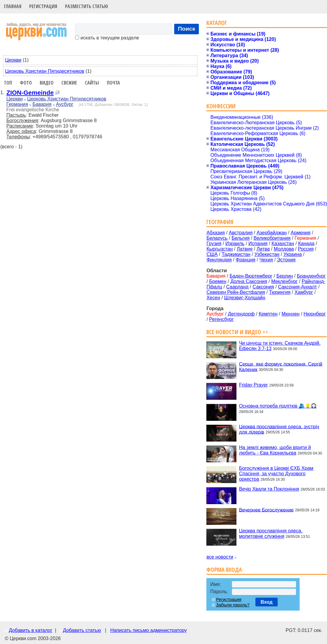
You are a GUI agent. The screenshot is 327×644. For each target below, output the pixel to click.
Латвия (245, 249)
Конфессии (221, 106)
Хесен (213, 298)
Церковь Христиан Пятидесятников (45, 71)
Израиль (235, 243)
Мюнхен (291, 314)
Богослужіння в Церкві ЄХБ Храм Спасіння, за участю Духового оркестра (276, 474)
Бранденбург (311, 276)
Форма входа (224, 570)
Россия (306, 249)
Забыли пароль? (233, 605)
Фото (26, 83)
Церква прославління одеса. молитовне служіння (271, 533)
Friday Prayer (253, 385)
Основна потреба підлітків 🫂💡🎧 (278, 406)
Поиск (187, 29)
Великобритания (272, 238)
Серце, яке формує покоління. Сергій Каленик (281, 367)
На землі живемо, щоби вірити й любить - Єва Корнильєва (275, 450)
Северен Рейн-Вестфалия (236, 292)
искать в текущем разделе (107, 38)
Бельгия (241, 238)
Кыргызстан (219, 249)
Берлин (285, 276)
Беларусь (217, 238)
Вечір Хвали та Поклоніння (269, 489)
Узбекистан (267, 254)
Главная (13, 6)
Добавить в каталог (30, 630)
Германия (17, 104)
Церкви (13, 60)
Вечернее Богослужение (266, 510)
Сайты (92, 83)
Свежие (69, 83)
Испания (258, 243)
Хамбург (304, 292)
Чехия (266, 260)
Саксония (263, 287)
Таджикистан (236, 254)
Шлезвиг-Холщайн (245, 298)
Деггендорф (241, 314)
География (220, 222)
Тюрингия (280, 292)
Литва (263, 249)
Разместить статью (86, 6)
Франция (245, 260)
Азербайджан (272, 233)
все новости (220, 557)
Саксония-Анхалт (298, 287)
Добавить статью (82, 630)
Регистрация (43, 6)
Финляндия (219, 260)
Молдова (284, 249)
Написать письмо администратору (148, 630)
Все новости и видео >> (237, 332)
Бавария (42, 104)
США (212, 254)
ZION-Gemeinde (30, 92)
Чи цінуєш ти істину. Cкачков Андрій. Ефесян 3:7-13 (280, 346)
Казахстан (283, 243)
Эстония (286, 260)
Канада (306, 243)
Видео (47, 83)
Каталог (217, 23)
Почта (113, 83)
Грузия (214, 243)
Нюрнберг (315, 314)
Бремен (218, 281)
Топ (8, 83)
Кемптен (268, 314)
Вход (267, 602)
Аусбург (65, 104)
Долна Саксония (249, 281)
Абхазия (216, 233)
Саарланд (237, 287)
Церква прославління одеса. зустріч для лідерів (279, 429)
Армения (301, 233)
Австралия (241, 233)
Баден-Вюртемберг (251, 276)
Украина (293, 254)
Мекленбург (284, 281)
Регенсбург (221, 319)
